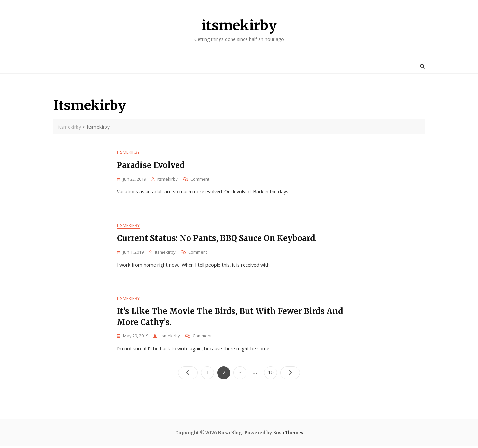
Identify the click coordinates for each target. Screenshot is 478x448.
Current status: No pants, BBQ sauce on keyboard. (217, 239)
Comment (200, 180)
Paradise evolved (151, 166)
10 (272, 373)
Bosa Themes (288, 435)
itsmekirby (239, 25)
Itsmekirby (128, 152)
